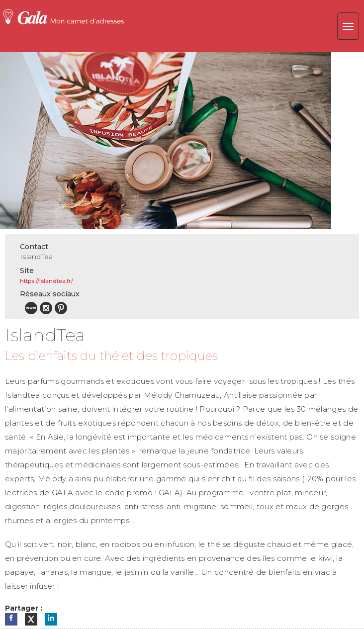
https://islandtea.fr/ (46, 281)
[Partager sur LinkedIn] (51, 619)
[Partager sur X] (31, 619)
